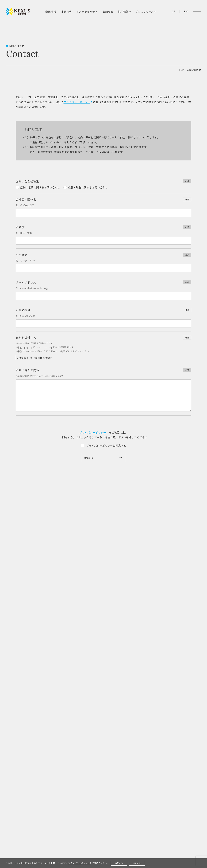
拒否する (137, 863)
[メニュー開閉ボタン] (197, 12)
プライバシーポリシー (77, 102)
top (181, 70)
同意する (119, 863)
